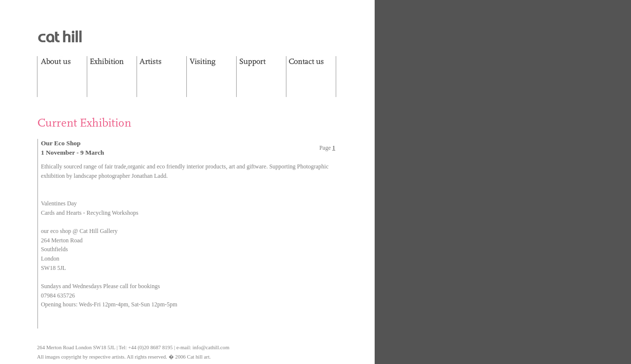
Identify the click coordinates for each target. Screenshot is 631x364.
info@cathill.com (211, 347)
